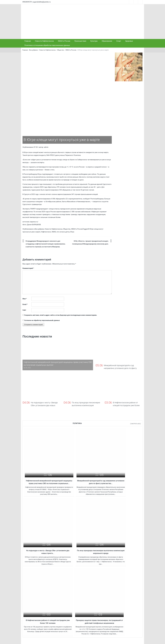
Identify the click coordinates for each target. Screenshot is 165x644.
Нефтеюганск (46, 232)
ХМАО (54, 232)
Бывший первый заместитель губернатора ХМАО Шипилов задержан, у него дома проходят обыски (99, 595)
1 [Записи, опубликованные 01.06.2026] (118, 595)
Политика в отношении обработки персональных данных (47, 45)
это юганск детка (63, 232)
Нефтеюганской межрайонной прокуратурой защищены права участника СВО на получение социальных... (43, 471)
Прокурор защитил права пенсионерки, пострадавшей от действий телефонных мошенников (122, 535)
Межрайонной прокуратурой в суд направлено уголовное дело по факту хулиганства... (83, 471)
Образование (107, 41)
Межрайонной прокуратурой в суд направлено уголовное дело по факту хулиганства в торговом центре (68, 606)
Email (25, 304)
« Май (128, 608)
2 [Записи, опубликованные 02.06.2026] (122, 595)
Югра (72, 232)
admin (46, 147)
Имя (25, 299)
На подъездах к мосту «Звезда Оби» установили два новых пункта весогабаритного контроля (68, 618)
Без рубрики (33, 50)
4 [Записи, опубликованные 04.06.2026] (129, 595)
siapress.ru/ (34, 222)
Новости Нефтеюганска (44, 41)
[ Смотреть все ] (135, 424)
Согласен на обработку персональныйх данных (42, 320)
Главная (28, 41)
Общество (61, 50)
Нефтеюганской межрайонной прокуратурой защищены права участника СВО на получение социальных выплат (68, 593)
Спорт (119, 41)
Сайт (24, 310)
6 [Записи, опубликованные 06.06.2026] (136, 595)
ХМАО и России (64, 41)
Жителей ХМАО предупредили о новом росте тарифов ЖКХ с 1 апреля (99, 607)
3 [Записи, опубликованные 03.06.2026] (125, 595)
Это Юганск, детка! (46, 641)
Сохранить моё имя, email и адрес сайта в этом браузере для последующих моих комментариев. (61, 315)
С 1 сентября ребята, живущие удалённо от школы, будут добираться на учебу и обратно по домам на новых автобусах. (99, 618)
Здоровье (129, 41)
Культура (94, 41)
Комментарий (28, 268)
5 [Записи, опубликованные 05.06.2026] (132, 595)
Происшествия (80, 41)
